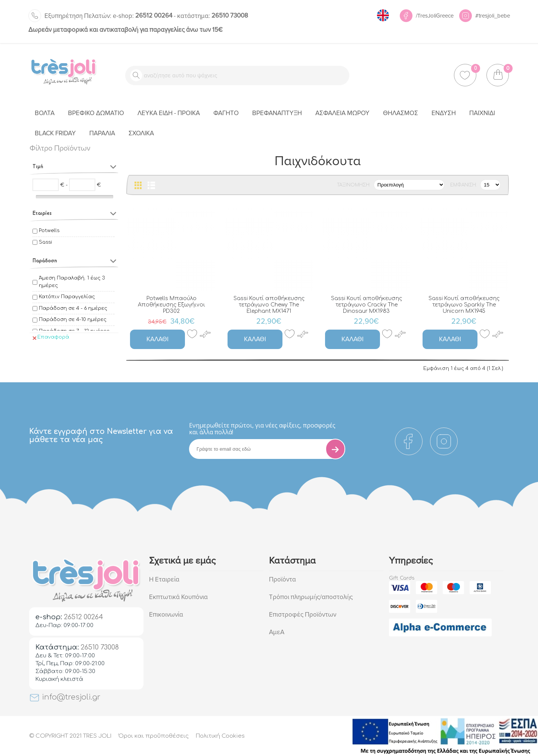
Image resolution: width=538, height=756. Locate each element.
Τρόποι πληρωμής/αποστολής (311, 597)
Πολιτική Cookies (220, 736)
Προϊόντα (282, 579)
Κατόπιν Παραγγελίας (67, 297)
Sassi (45, 242)
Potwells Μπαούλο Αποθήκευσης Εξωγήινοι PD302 (171, 305)
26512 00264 (143, 16)
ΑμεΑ (277, 632)
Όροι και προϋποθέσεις (154, 736)
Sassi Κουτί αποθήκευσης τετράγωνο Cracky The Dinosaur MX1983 (367, 305)
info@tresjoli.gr (65, 697)
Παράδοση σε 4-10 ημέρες (73, 320)
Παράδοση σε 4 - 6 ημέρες (73, 308)
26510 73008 (213, 16)
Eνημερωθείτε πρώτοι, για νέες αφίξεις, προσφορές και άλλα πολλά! (262, 429)
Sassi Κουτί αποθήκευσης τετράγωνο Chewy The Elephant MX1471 (269, 305)
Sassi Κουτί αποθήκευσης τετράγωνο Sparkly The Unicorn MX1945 (464, 305)
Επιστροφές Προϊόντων (303, 615)
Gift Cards (402, 578)
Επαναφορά (51, 337)
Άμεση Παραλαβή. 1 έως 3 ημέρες (72, 282)
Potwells (49, 231)
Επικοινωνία (166, 615)
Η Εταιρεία (164, 579)
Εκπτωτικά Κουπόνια (178, 597)
